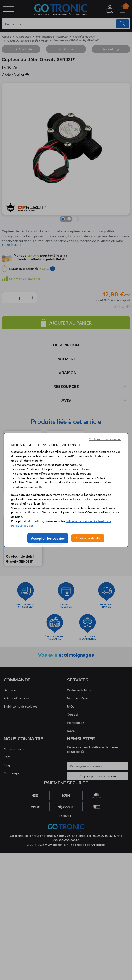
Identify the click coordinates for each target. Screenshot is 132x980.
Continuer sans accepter (105, 439)
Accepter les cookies (48, 538)
